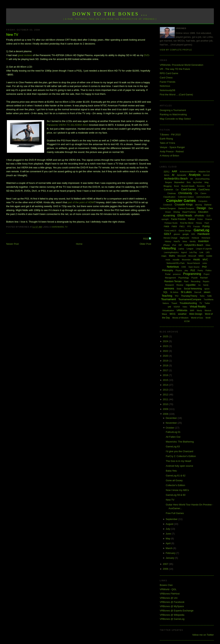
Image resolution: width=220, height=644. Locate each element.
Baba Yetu (171, 471)
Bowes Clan (166, 585)
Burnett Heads (188, 186)
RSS (146, 239)
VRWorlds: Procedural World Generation (182, 65)
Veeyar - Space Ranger (172, 147)
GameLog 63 (173, 446)
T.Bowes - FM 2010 (170, 135)
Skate (179, 289)
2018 (166, 365)
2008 (166, 414)
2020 (166, 356)
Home (79, 244)
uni (169, 307)
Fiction (200, 219)
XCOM (187, 321)
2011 (166, 399)
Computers (203, 201)
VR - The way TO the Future (175, 69)
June (169, 534)
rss (199, 285)
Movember (186, 260)
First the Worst (187, 223)
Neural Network (193, 263)
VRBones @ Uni (169, 598)
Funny (206, 226)
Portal (168, 274)
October (170, 428)
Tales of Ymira (167, 143)
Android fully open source (179, 466)
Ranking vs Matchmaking (173, 114)
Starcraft (198, 292)
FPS (189, 227)
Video (185, 307)
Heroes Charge (171, 238)
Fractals (197, 227)
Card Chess (166, 78)
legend (184, 252)
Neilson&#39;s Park (176, 263)
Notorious (165, 86)
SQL (165, 292)
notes (205, 263)
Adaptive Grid (204, 172)
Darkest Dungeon (186, 208)
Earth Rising (166, 139)
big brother (198, 182)
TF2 (177, 296)
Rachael (204, 278)
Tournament (168, 299)
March (170, 548)
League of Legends (204, 249)
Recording (196, 281)
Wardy (199, 311)
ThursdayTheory (189, 296)
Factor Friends (168, 82)
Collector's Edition (175, 485)
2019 (166, 361)
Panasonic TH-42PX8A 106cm (56, 55)
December (172, 418)
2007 (166, 564)
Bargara (168, 182)
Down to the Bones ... (110, 14)
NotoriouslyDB (168, 90)
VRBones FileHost (170, 594)
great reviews (25, 55)
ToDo (202, 296)
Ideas (185, 241)
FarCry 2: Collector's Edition (181, 456)
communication (203, 197)
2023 (166, 346)
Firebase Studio (171, 223)
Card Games (189, 189)
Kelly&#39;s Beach (194, 245)
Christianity (185, 193)
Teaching (167, 296)
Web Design (196, 314)
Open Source (194, 267)
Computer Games (181, 201)
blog (206, 182)
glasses (177, 234)
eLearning (169, 215)
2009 (166, 409)
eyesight (165, 219)
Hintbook (195, 238)
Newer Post (12, 244)
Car (177, 190)
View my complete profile (176, 50)
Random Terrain (173, 281)
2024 (166, 341)
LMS (208, 252)
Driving (177, 212)
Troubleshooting (188, 303)
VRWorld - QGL (168, 589)
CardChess (204, 190)
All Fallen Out (173, 437)
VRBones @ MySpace (172, 606)
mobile (209, 256)
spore (207, 289)
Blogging (168, 186)
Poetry (200, 271)
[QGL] (166, 172)
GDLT (168, 234)
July (168, 529)
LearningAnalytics (171, 252)
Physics (179, 271)
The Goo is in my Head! (179, 461)
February (171, 553)
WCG (172, 314)
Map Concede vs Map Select (175, 119)
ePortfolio (199, 216)
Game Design (185, 231)
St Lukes (186, 292)
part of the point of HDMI (81, 202)
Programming (192, 274)
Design (201, 208)
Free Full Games (175, 513)
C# (209, 186)
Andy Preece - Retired (172, 152)
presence (177, 274)
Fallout (191, 219)
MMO (201, 256)
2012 (166, 395)
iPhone (167, 245)
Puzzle (195, 278)
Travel (174, 303)
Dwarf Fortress (189, 212)
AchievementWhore (188, 172)
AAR (174, 171)
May (168, 538)
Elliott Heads (185, 215)
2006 (166, 569)
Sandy (206, 285)
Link (201, 252)
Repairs (206, 281)
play (186, 271)
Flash (207, 223)
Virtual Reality (198, 307)
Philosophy (168, 270)
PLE (193, 270)
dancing (198, 205)
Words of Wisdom (180, 318)
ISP (180, 245)
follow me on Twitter (203, 635)
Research (170, 285)
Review (180, 285)
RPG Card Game (169, 73)
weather (182, 314)
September (172, 519)
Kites (208, 245)
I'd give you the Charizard (179, 451)
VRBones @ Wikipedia (172, 615)
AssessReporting (202, 179)
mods (168, 260)
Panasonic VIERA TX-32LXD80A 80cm (68, 125)
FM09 (174, 226)
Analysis (195, 175)
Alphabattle (182, 175)
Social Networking (193, 289)
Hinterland (206, 238)
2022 (166, 351)
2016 (166, 375)
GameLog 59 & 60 (176, 495)
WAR (192, 311)
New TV (12, 35)
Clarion (203, 193)
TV (66, 227)
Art (191, 179)
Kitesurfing (169, 248)
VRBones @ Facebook (172, 602)
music (197, 259)
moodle (176, 260)
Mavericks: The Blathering (180, 442)
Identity (193, 241)
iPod (174, 245)
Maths (172, 256)
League (190, 249)
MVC (205, 260)
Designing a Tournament (173, 110)
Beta (189, 182)
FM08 (166, 226)
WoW (208, 318)
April (169, 543)
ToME (209, 296)
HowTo (177, 241)
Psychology (184, 278)
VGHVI (177, 307)
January (170, 558)
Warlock (208, 311)
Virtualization (168, 310)
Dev (211, 208)
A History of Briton (170, 156)
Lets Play (193, 252)
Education (203, 212)
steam (207, 292)
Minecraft (192, 256)
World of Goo (197, 318)
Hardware (58, 227)
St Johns (174, 292)
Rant (186, 281)
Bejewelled (179, 182)
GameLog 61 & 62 (176, 476)
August (170, 524)
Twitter (207, 303)
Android (206, 175)
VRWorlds (182, 310)
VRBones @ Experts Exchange (177, 611)
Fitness (199, 223)
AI (173, 175)
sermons (169, 288)
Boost (177, 186)
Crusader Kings (184, 204)
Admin (167, 175)
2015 (166, 380)
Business (201, 186)
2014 (166, 385)
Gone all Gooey (174, 480)
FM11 (182, 226)
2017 (166, 370)
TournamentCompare (190, 299)
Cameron (168, 190)
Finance (209, 219)
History (168, 241)
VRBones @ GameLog (172, 619)
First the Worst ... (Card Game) (176, 95)
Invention (204, 241)
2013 (166, 390)
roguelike (191, 285)
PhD (204, 267)
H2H (193, 234)
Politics (208, 271)
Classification (169, 197)
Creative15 (168, 205)
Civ (196, 193)
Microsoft (182, 256)
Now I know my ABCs (177, 490)
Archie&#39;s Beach (176, 179)
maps (164, 256)
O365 (184, 267)
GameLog (201, 230)
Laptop (181, 249)
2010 (166, 404)
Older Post (145, 244)
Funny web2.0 (170, 231)
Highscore (185, 238)
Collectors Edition (186, 197)
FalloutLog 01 (173, 432)
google (186, 234)
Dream (168, 212)
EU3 (208, 216)
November (172, 423)
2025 (166, 336)
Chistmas (172, 193)
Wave (164, 314)
